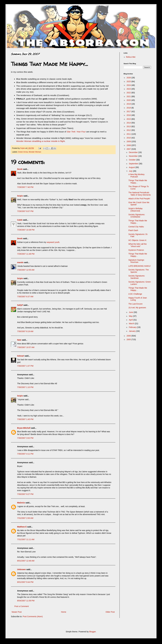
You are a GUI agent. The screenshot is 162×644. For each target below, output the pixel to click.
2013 (129, 126)
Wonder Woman (35, 152)
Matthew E (22, 527)
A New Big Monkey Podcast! (136, 176)
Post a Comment (22, 606)
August (132, 167)
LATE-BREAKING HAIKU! (140, 266)
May (131, 316)
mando (20, 262)
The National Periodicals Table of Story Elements (140, 194)
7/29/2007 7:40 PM (25, 187)
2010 (129, 138)
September (134, 164)
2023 (129, 89)
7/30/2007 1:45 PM (25, 419)
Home (64, 612)
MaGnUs (21, 503)
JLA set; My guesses (137, 308)
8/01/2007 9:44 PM (25, 582)
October (133, 160)
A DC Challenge (135, 294)
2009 (129, 141)
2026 (129, 78)
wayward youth (53, 242)
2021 (129, 96)
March (132, 324)
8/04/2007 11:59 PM (26, 601)
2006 (129, 336)
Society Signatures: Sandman (137, 277)
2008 (129, 145)
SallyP (20, 305)
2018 (129, 108)
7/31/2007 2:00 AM (25, 518)
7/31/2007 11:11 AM (26, 539)
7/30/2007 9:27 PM (25, 494)
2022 (129, 93)
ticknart (21, 356)
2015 (129, 119)
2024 (129, 85)
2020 (129, 100)
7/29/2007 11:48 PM (26, 254)
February (133, 327)
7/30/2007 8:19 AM (25, 331)
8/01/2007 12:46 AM (26, 561)
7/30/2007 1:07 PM (25, 366)
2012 (129, 130)
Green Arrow (23, 152)
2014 (129, 123)
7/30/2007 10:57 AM (26, 347)
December (133, 152)
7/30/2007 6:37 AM (25, 297)
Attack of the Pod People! (139, 199)
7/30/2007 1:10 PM (25, 387)
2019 (129, 104)
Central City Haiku (136, 227)
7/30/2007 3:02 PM (25, 438)
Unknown (21, 569)
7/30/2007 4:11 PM (25, 454)
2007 (129, 149)
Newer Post (17, 612)
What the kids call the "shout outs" (138, 245)
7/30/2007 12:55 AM (26, 270)
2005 (129, 339)
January (133, 331)
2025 (129, 81)
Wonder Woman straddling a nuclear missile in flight (41, 141)
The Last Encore (135, 304)
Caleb (20, 220)
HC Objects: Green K (137, 240)
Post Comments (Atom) (33, 616)
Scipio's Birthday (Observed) (135, 210)
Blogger (92, 632)
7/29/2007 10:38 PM (26, 230)
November (133, 156)
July (131, 171)
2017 (129, 111)
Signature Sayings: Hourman (136, 261)
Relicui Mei (131, 57)
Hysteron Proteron (136, 250)
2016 (129, 115)
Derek (20, 169)
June (131, 312)
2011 (129, 134)
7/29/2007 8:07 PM (25, 211)
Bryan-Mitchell (24, 428)
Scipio (20, 196)
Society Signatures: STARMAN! (137, 216)
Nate (19, 340)
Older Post (110, 612)
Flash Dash (133, 230)
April (131, 320)
